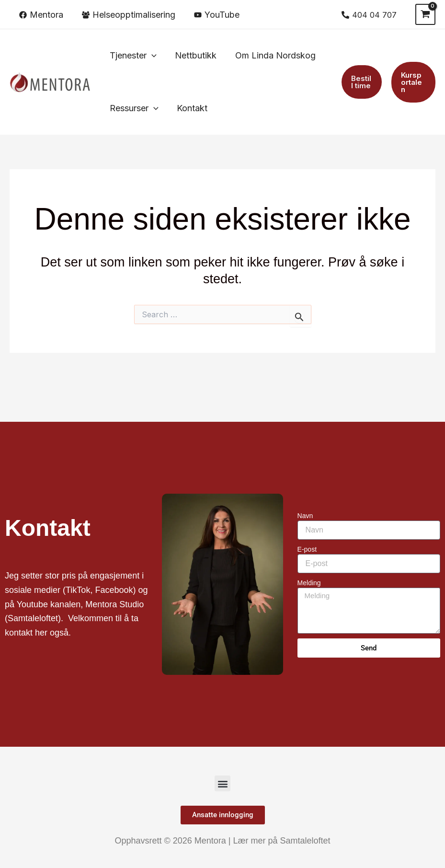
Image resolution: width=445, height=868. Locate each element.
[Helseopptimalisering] (129, 15)
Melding (309, 583)
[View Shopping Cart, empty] (425, 14)
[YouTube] (217, 15)
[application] (151, 56)
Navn (305, 516)
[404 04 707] (369, 15)
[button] (133, 56)
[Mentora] (41, 15)
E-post (307, 549)
